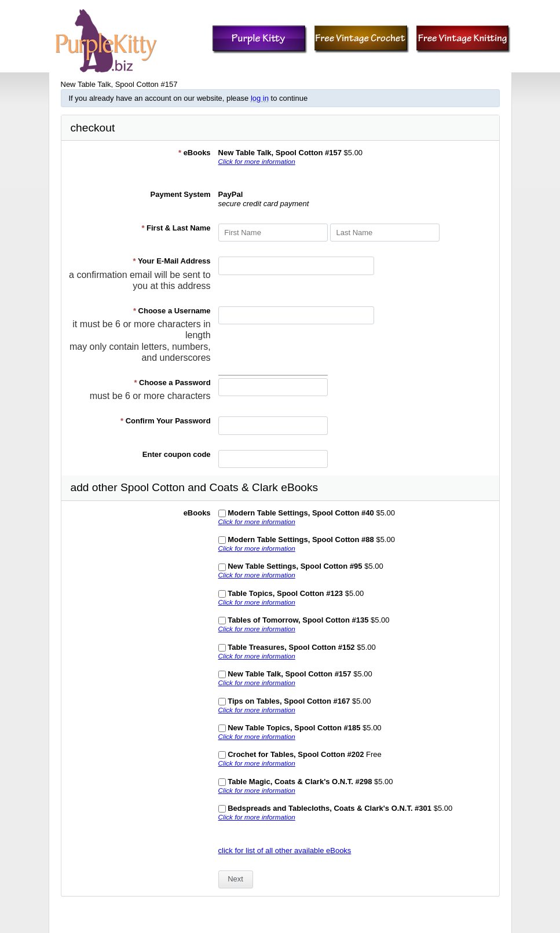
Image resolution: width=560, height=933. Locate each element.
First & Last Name (176, 228)
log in (260, 98)
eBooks (195, 153)
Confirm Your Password (166, 421)
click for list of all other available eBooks (285, 850)
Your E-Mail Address (171, 261)
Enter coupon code (177, 454)
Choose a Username (172, 311)
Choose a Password (172, 383)
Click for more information (257, 161)
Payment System (181, 194)
